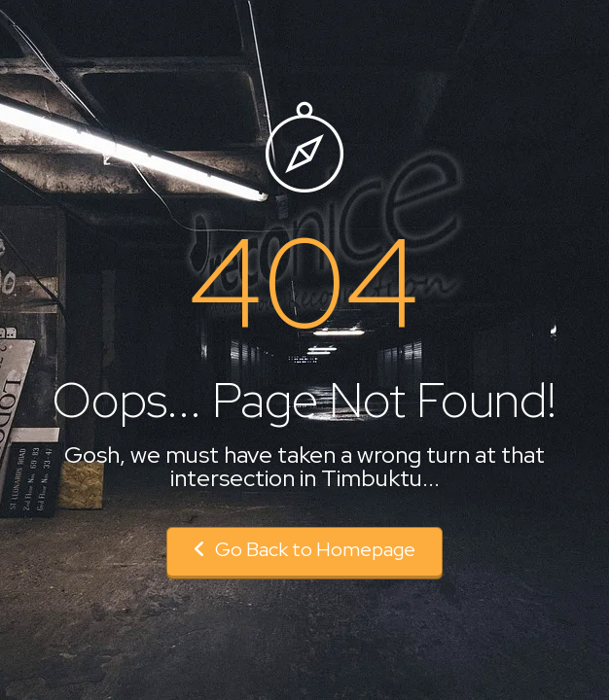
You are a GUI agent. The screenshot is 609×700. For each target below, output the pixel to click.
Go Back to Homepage (304, 549)
